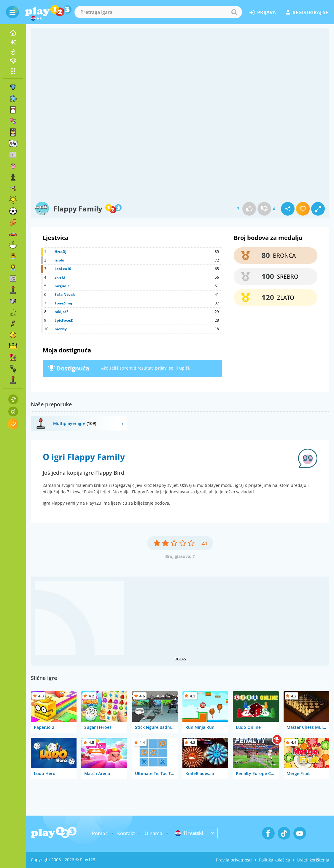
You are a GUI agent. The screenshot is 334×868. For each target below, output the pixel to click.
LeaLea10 (63, 269)
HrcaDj (61, 252)
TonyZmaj (63, 303)
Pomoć (100, 833)
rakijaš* (62, 312)
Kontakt (126, 833)
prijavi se (164, 368)
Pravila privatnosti (234, 860)
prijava (263, 12)
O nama (153, 833)
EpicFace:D (64, 320)
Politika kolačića (275, 860)
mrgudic (62, 286)
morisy (61, 329)
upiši (184, 368)
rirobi (59, 260)
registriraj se (307, 12)
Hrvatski (189, 833)
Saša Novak (65, 295)
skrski (60, 277)
